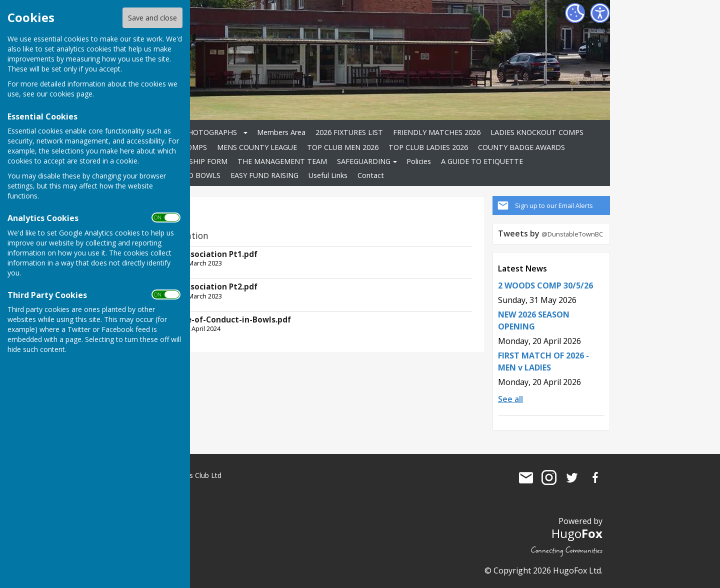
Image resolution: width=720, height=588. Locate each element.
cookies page (71, 94)
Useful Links (328, 175)
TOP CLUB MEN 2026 (343, 147)
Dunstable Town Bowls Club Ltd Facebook (595, 477)
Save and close (152, 18)
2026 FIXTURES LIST (349, 132)
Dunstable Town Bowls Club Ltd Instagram (549, 477)
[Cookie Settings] (575, 13)
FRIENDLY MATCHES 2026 (437, 132)
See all (510, 399)
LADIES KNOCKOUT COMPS (537, 132)
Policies (419, 161)
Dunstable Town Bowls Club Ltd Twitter (572, 477)
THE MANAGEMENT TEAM (282, 161)
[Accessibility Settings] (600, 13)
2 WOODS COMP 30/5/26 (545, 285)
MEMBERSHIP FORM (193, 161)
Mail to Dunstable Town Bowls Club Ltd (526, 477)
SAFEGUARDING (364, 161)
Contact (371, 175)
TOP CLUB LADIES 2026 (428, 147)
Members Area (281, 132)
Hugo (577, 533)
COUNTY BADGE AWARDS (521, 147)
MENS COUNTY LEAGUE (257, 147)
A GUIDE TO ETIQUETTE (482, 161)
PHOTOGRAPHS (210, 132)
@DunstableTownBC (572, 234)
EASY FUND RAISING (264, 175)
